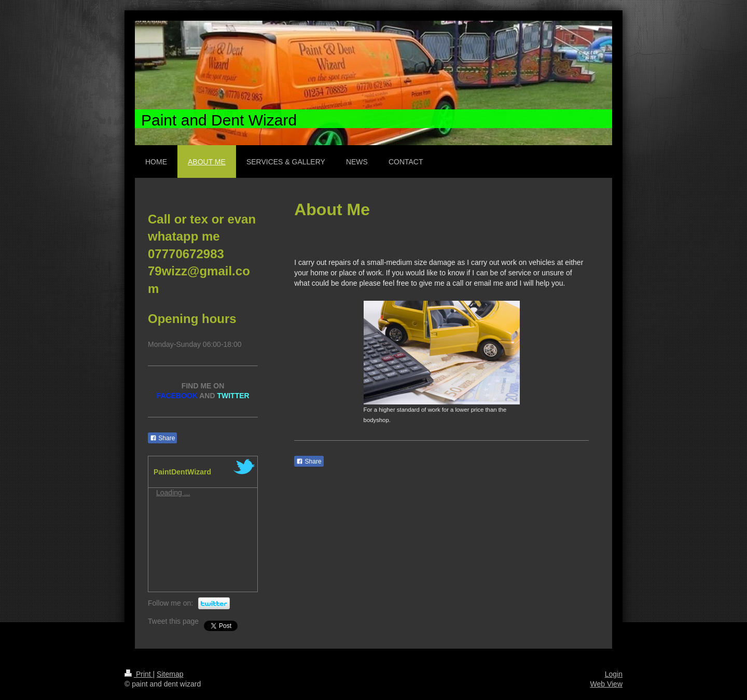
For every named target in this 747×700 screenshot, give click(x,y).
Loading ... (173, 493)
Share (309, 461)
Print (139, 674)
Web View (606, 684)
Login (614, 674)
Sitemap (170, 674)
